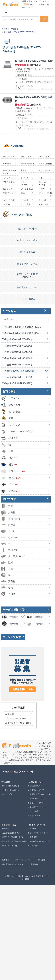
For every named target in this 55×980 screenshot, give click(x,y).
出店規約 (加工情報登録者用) (14, 937)
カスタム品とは (8, 889)
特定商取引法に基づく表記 (40, 937)
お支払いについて (37, 885)
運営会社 (33, 924)
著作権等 (33, 932)
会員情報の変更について (12, 928)
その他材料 (17, 241)
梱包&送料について (37, 894)
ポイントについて (37, 898)
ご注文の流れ (35, 881)
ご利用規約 (34, 941)
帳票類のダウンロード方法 (40, 889)
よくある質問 (35, 907)
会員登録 (6, 924)
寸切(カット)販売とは (11, 885)
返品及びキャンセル (38, 902)
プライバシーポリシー (39, 928)
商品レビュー (35, 911)
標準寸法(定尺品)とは (11, 881)
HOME (5, 29)
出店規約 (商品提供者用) (12, 932)
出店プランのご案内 (10, 941)
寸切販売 (15, 29)
